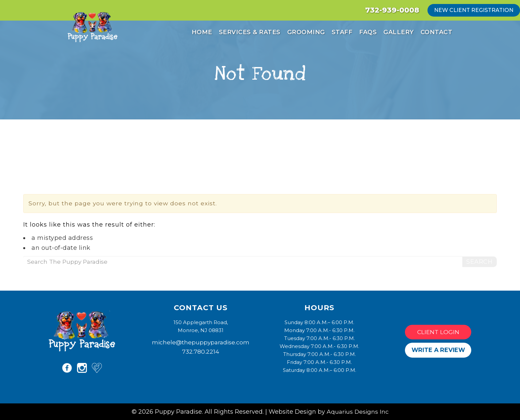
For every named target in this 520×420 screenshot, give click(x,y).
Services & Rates (250, 32)
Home (202, 32)
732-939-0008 (392, 10)
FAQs (368, 32)
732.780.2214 (201, 351)
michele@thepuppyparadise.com (201, 342)
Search (479, 262)
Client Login (438, 332)
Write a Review (438, 350)
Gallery (399, 32)
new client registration (474, 10)
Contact (437, 32)
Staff (342, 32)
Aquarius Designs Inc (358, 412)
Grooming (306, 32)
